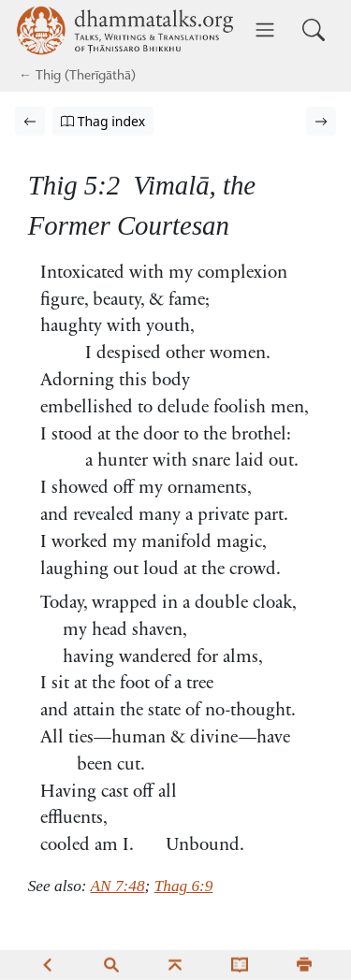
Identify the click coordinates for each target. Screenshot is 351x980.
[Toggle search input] (314, 30)
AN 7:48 (118, 886)
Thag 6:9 (184, 886)
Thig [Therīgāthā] (48, 77)
